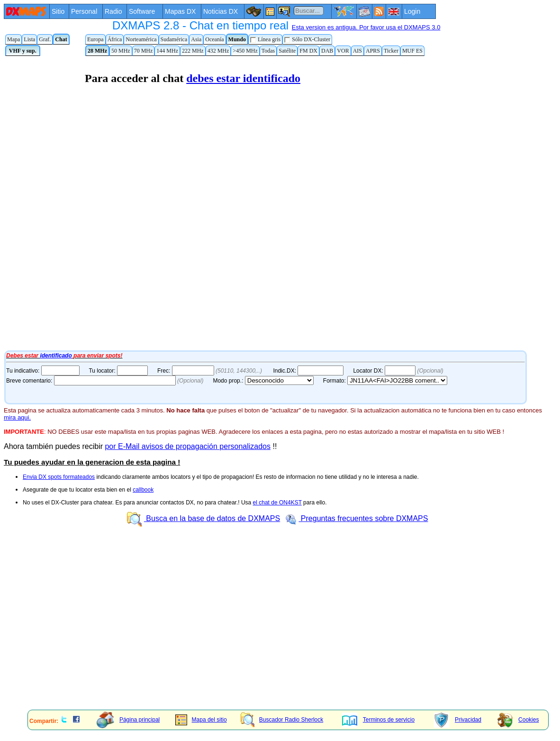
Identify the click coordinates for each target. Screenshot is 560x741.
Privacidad (458, 720)
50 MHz (121, 51)
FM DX (308, 51)
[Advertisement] (276, 636)
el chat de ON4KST (277, 503)
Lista (29, 39)
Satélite (287, 51)
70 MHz (144, 51)
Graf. (45, 39)
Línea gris (265, 40)
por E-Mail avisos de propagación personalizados (188, 446)
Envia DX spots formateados (59, 477)
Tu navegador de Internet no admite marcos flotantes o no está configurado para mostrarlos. (245, 203)
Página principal (128, 720)
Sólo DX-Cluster (307, 40)
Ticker (391, 51)
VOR (343, 51)
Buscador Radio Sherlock (282, 720)
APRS (373, 51)
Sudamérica (174, 39)
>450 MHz (245, 51)
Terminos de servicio (378, 720)
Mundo (237, 39)
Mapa (14, 39)
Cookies (518, 720)
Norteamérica (141, 39)
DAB (327, 51)
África (115, 39)
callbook (143, 490)
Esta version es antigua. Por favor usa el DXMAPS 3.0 (366, 27)
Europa (95, 39)
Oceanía (214, 39)
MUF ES (412, 51)
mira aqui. (17, 417)
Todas (268, 51)
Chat (61, 39)
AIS (357, 51)
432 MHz (218, 51)
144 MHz (167, 51)
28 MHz (97, 51)
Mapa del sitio (201, 720)
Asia (196, 39)
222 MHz (193, 51)
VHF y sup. (23, 51)
